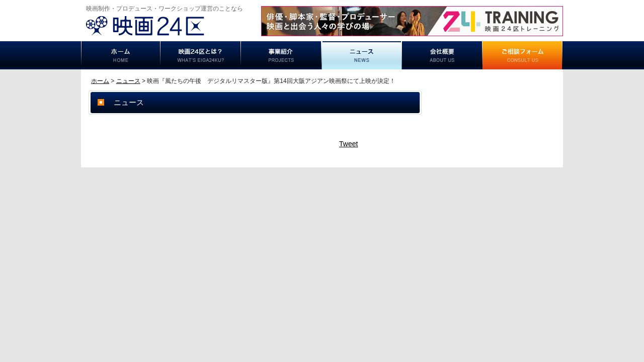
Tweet (348, 144)
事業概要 (442, 55)
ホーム (121, 55)
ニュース (362, 55)
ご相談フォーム (523, 55)
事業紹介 (281, 55)
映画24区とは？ (201, 55)
